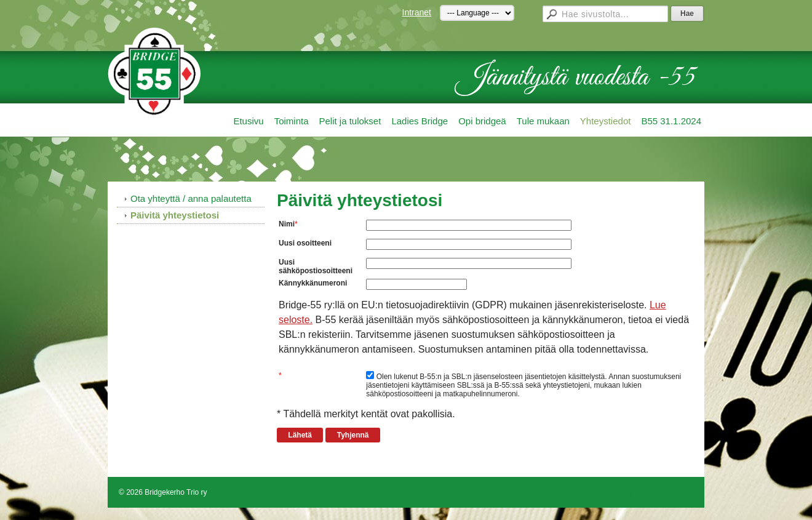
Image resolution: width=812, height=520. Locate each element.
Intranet (417, 12)
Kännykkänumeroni (313, 283)
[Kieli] (477, 13)
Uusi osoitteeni (305, 243)
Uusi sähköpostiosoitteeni (316, 266)
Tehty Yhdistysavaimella (654, 492)
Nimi (287, 224)
